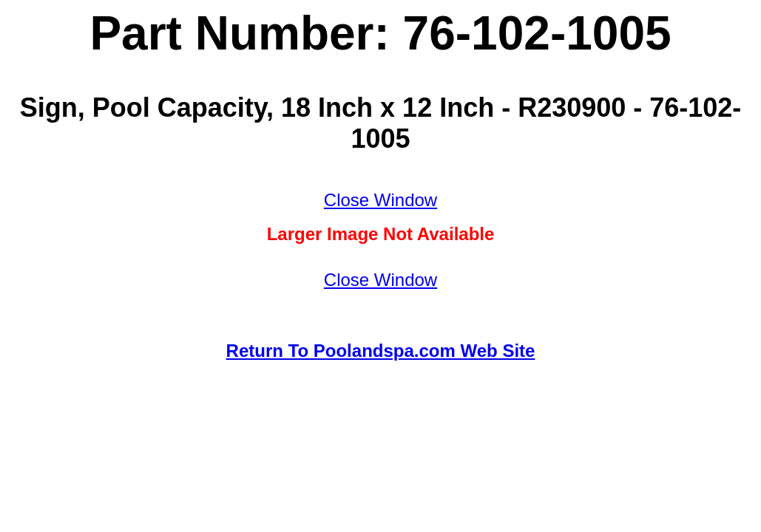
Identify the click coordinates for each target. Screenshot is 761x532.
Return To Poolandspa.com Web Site (381, 351)
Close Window (380, 200)
